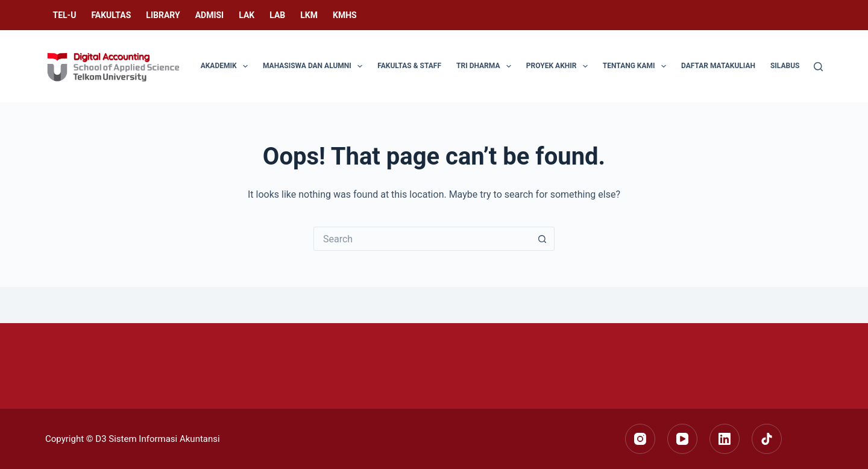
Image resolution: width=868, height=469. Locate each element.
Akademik (227, 66)
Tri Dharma (486, 66)
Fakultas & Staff (409, 66)
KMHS (345, 15)
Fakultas (111, 15)
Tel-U (65, 15)
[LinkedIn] (725, 439)
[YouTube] (682, 439)
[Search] (818, 67)
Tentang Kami (637, 66)
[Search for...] (422, 239)
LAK (247, 15)
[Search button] (542, 239)
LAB (277, 15)
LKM (309, 15)
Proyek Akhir (559, 66)
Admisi (210, 15)
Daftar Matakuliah (718, 66)
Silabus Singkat (801, 66)
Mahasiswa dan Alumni (315, 66)
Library (163, 15)
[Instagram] (640, 439)
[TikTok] (767, 439)
